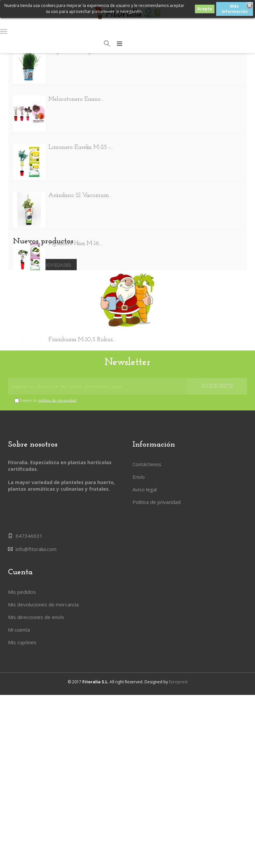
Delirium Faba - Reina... (78, 293)
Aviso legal (145, 703)
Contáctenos (147, 678)
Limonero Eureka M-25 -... (81, 149)
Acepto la (48, 614)
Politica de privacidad (157, 715)
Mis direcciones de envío (36, 803)
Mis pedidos (22, 777)
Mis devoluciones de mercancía (43, 790)
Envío (139, 690)
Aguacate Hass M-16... (75, 245)
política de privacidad (57, 614)
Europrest (178, 855)
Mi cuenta (19, 815)
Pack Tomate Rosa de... (76, 389)
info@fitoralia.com (36, 731)
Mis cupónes (22, 828)
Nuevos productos (43, 446)
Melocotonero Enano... (76, 101)
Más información (235, 9)
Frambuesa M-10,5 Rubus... (82, 341)
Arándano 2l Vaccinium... (80, 197)
